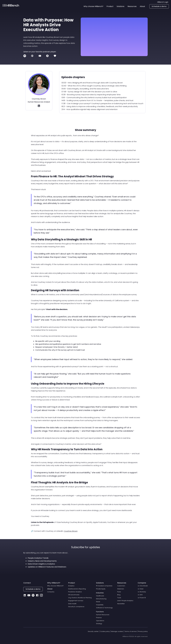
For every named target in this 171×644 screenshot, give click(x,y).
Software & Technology (104, 608)
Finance (99, 618)
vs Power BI (142, 598)
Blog (119, 595)
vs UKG (140, 595)
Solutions (100, 583)
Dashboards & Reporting (77, 589)
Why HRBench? (54, 583)
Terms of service (131, 631)
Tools (119, 598)
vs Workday (142, 592)
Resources (122, 583)
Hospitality (100, 605)
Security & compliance (76, 607)
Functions (100, 612)
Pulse (119, 592)
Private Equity (101, 589)
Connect (27, 583)
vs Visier (141, 589)
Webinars (121, 589)
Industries (100, 593)
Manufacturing (101, 599)
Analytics (71, 586)
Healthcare (100, 596)
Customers (121, 586)
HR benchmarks (74, 595)
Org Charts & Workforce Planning (80, 598)
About (50, 589)
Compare (142, 583)
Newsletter (121, 604)
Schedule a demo (159, 6)
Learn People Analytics (125, 601)
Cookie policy (105, 631)
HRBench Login (163, 2)
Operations (100, 621)
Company (51, 592)
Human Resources (103, 615)
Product (72, 583)
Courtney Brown (71, 531)
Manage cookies (117, 631)
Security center (93, 631)
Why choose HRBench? (55, 586)
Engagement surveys (76, 601)
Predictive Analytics (75, 592)
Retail (98, 602)
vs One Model (143, 586)
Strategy (99, 624)
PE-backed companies (104, 586)
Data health (72, 604)
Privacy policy (143, 631)
